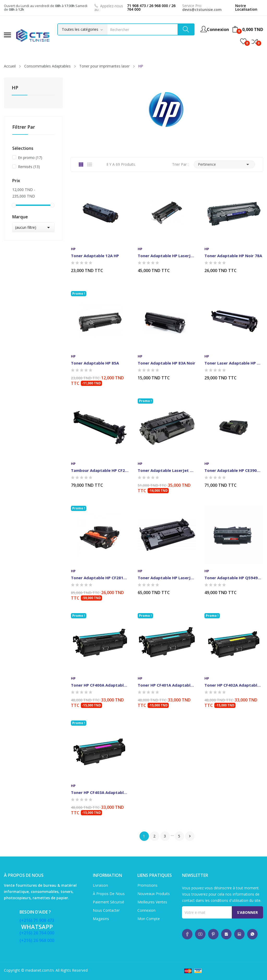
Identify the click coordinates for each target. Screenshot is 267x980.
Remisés (29, 167)
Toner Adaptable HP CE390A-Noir (234, 470)
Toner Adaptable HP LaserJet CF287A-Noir (167, 578)
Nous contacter (106, 910)
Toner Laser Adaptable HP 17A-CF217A (234, 363)
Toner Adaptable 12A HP (95, 256)
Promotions (147, 885)
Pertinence (224, 164)
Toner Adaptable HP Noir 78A (233, 256)
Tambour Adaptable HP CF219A (100, 470)
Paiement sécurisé (108, 902)
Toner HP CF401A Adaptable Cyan (167, 685)
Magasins (101, 919)
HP (15, 88)
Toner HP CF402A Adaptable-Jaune (234, 685)
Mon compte (149, 919)
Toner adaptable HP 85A (95, 363)
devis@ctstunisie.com (202, 10)
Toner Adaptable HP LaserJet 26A (167, 256)
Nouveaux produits (154, 894)
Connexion (146, 910)
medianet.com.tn (40, 970)
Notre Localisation (246, 7)
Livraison (100, 885)
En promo (30, 158)
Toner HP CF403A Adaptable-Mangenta (100, 792)
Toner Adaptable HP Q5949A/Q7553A (234, 578)
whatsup (187, 934)
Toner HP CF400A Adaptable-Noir (100, 685)
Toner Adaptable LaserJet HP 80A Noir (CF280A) (167, 470)
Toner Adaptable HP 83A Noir (166, 363)
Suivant (190, 836)
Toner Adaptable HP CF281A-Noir (100, 578)
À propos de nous (109, 894)
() (243, 41)
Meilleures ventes (152, 902)
